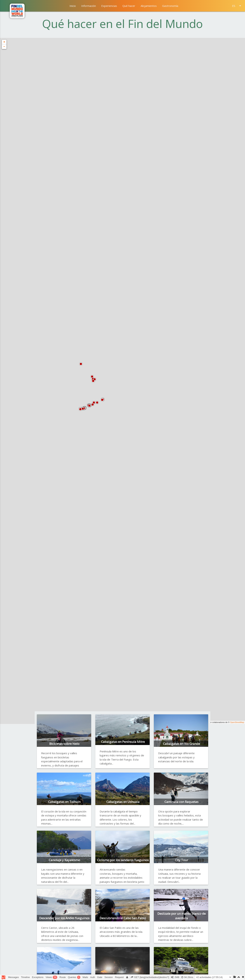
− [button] (4, 47)
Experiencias (109, 6)
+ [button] (4, 42)
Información (89, 6)
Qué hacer (129, 6)
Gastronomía (170, 6)
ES (237, 6)
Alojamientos (149, 6)
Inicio (73, 6)
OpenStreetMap (237, 722)
